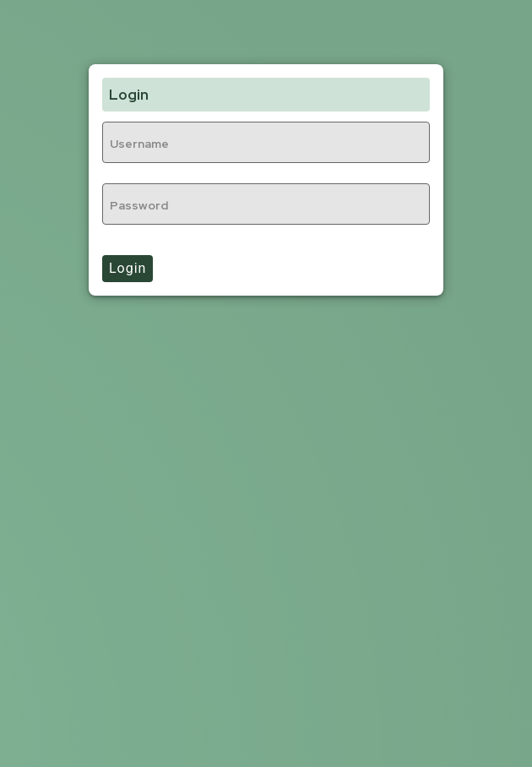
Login (128, 268)
